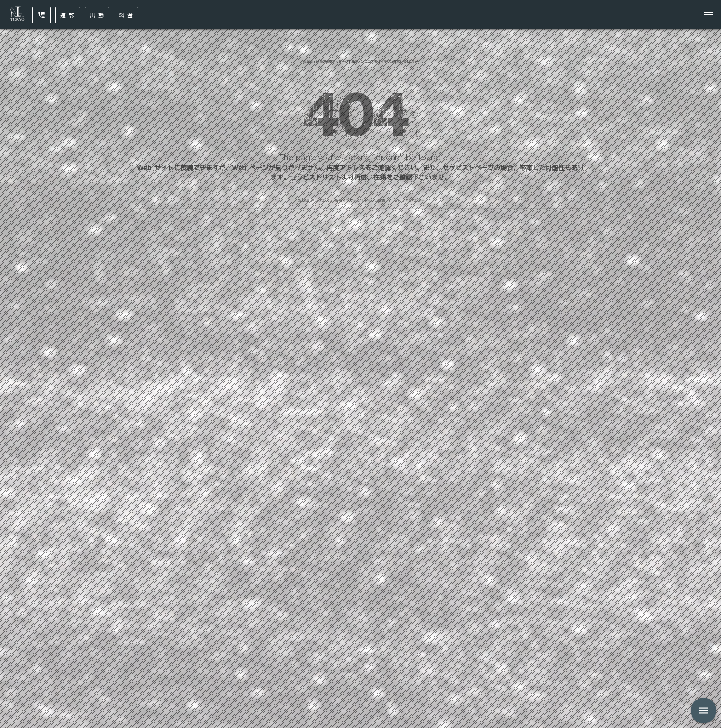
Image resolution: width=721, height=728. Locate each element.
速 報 (68, 15)
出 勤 (97, 15)
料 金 (126, 15)
